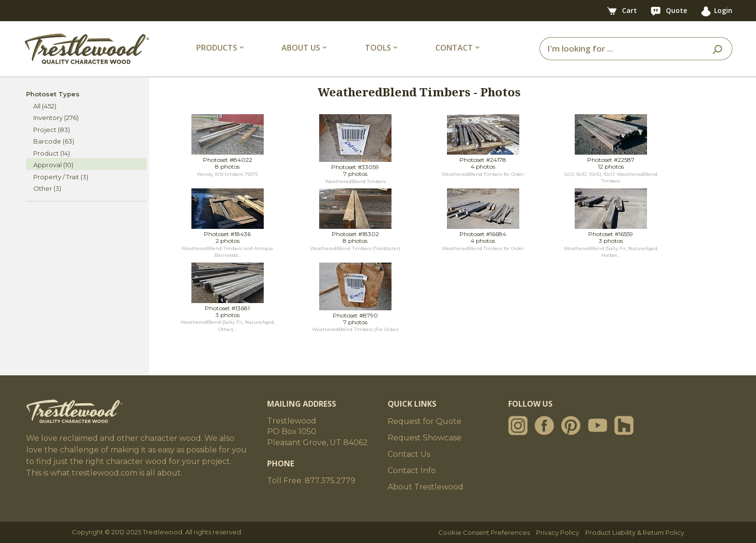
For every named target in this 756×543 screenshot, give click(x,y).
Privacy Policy (558, 532)
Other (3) (47, 188)
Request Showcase (425, 438)
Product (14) (52, 153)
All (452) (45, 106)
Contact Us (409, 454)
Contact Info (412, 470)
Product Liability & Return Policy (635, 532)
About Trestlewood (425, 487)
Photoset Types (53, 94)
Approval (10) (53, 165)
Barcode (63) (54, 141)
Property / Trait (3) (61, 177)
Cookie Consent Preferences (484, 532)
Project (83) (52, 130)
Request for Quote (425, 421)
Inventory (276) (56, 118)
